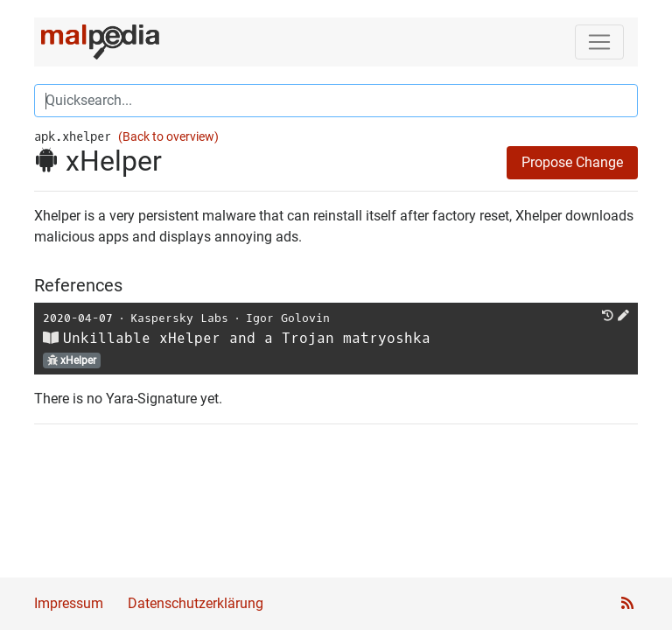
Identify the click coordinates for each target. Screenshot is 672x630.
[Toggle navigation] (599, 42)
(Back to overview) (168, 137)
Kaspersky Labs (179, 318)
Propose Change (572, 162)
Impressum (69, 603)
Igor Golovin (288, 318)
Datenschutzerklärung (196, 603)
